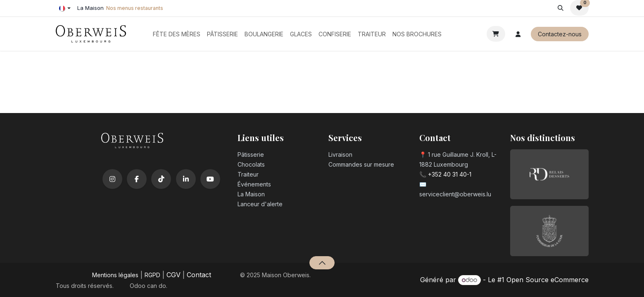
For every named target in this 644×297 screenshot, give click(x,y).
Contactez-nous (560, 34)
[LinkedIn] (186, 179)
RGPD (152, 275)
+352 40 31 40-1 (450, 174)
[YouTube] (210, 179)
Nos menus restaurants (135, 8)
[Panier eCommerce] (496, 34)
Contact (199, 275)
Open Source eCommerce (548, 280)
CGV (173, 275)
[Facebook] (137, 179)
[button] (561, 8)
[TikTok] (161, 179)
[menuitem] (177, 34)
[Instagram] (112, 179)
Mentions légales (115, 275)
